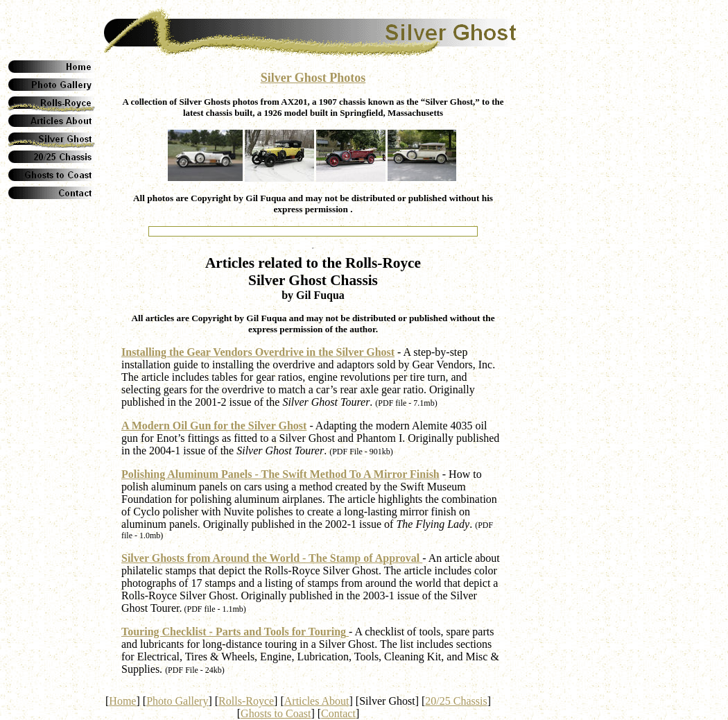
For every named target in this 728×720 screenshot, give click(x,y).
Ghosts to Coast (276, 713)
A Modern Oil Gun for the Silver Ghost (214, 426)
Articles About (317, 701)
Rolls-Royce (246, 701)
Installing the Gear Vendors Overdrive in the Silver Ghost (258, 352)
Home (122, 701)
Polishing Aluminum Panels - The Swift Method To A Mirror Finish (280, 474)
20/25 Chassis (456, 701)
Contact (338, 713)
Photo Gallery (177, 701)
